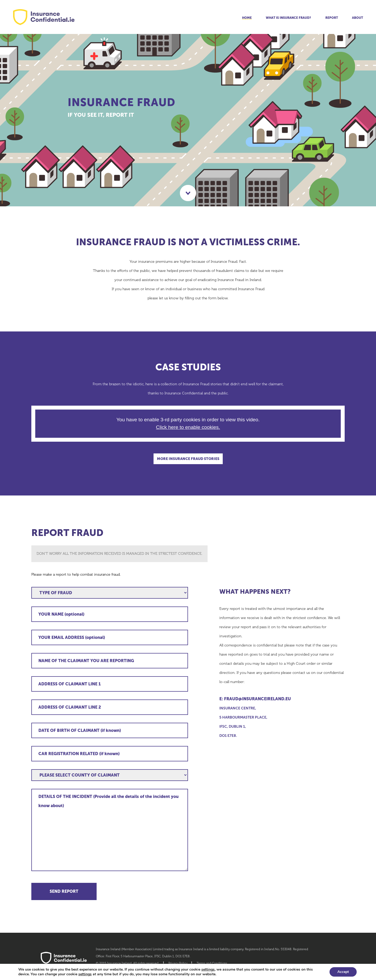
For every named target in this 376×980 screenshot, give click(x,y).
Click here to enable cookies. (188, 427)
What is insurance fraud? (288, 18)
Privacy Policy (178, 963)
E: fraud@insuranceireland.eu (255, 699)
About (357, 18)
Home (247, 18)
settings (208, 970)
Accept (343, 972)
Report (332, 18)
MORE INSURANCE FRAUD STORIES (188, 459)
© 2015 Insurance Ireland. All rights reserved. (128, 963)
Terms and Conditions (212, 963)
